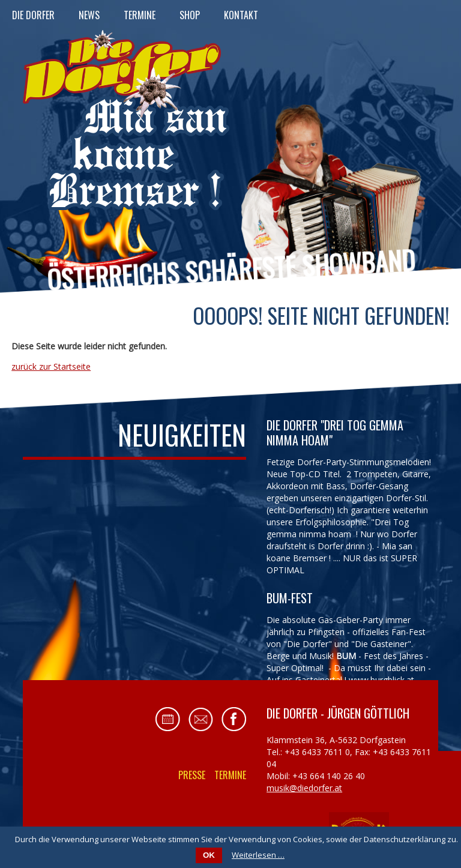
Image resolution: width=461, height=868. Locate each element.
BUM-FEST (290, 598)
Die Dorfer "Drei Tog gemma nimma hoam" (335, 432)
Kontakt (241, 15)
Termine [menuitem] (230, 775)
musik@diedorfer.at (304, 788)
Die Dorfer (33, 15)
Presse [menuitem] (192, 775)
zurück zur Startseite (51, 366)
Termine (140, 15)
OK (209, 855)
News (89, 15)
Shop (190, 15)
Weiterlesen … (258, 855)
